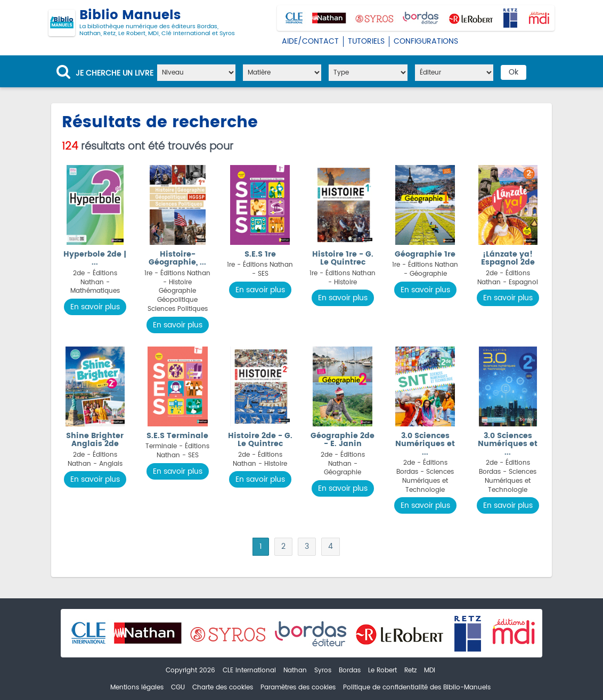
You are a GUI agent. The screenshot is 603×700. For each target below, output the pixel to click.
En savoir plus (95, 307)
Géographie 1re (425, 254)
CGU (178, 687)
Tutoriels (366, 42)
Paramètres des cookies (298, 687)
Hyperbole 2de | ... (95, 258)
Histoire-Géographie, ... (177, 258)
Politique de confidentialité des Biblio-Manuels (417, 687)
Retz (410, 670)
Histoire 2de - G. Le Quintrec (260, 440)
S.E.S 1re (260, 254)
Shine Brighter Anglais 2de (95, 440)
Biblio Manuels (142, 23)
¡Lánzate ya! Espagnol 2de (508, 258)
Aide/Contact (310, 42)
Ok (514, 72)
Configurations (426, 42)
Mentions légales (137, 687)
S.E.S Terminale (177, 436)
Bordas (350, 670)
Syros (323, 670)
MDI (430, 670)
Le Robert (382, 670)
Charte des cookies (223, 687)
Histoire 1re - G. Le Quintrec (343, 258)
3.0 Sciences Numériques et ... (425, 444)
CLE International (249, 670)
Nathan (295, 670)
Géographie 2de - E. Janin (343, 440)
